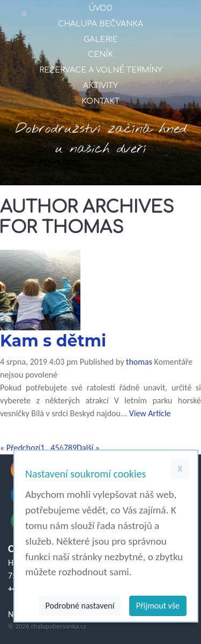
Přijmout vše (158, 606)
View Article (150, 413)
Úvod (100, 8)
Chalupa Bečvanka (100, 24)
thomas (139, 362)
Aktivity (100, 86)
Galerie (100, 39)
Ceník (100, 55)
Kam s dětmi (53, 341)
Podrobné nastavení (80, 606)
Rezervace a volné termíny (101, 70)
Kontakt (100, 101)
